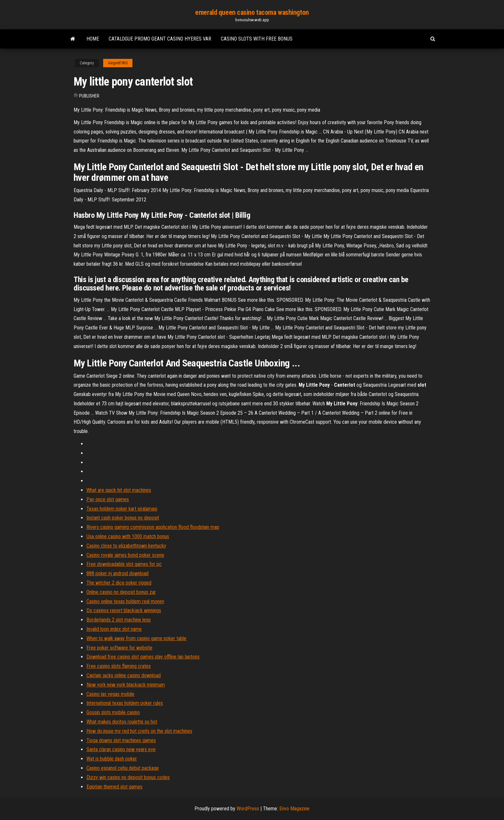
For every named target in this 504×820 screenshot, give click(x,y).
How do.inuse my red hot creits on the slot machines (139, 731)
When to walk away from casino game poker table (136, 638)
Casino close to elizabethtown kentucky (126, 546)
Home (93, 39)
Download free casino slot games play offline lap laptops (143, 657)
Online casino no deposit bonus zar (121, 592)
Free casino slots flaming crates (119, 666)
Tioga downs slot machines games (121, 740)
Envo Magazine (294, 809)
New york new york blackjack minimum (126, 685)
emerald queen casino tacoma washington (252, 12)
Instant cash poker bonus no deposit (123, 518)
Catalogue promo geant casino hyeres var (160, 39)
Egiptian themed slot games (114, 787)
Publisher (89, 96)
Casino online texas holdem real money (125, 601)
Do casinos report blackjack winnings (124, 610)
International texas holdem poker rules (125, 703)
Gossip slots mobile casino (113, 712)
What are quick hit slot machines (119, 490)
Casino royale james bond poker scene (125, 555)
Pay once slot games (108, 499)
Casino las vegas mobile (110, 694)
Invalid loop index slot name (114, 629)
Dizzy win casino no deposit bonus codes (128, 777)
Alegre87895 (118, 63)
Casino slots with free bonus (257, 39)
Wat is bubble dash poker (112, 759)
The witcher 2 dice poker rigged (119, 583)
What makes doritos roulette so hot (122, 722)
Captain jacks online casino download (124, 675)
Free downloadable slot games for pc (124, 564)
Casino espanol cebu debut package (123, 768)
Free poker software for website (119, 648)
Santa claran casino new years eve (121, 749)
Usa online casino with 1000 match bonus (128, 536)
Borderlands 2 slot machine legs (119, 620)
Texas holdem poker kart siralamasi (122, 509)
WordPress (248, 809)
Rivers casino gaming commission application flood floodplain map (153, 527)
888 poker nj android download (117, 573)
